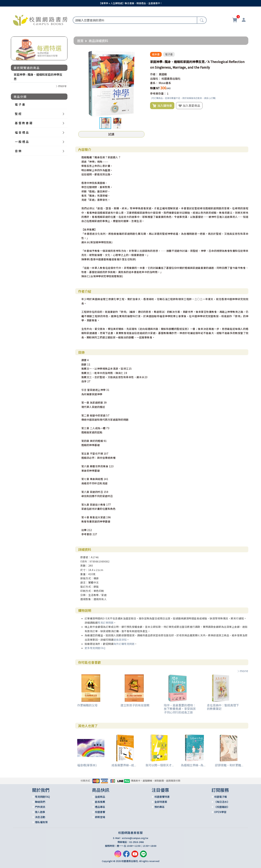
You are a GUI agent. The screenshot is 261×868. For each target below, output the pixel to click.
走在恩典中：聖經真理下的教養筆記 (223, 707)
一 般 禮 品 (22, 142)
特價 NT (155, 88)
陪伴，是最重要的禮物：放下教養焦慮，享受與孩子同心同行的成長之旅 (180, 709)
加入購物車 (162, 106)
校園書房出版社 (171, 79)
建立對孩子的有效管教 (135, 705)
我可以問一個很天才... (160, 765)
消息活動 (40, 817)
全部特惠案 (161, 802)
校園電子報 (221, 797)
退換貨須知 (120, 640)
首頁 (80, 41)
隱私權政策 (41, 822)
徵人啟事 (40, 812)
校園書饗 (100, 812)
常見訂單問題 (106, 623)
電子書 (169, 54)
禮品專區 (100, 807)
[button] (141, 54)
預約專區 (159, 807)
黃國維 (163, 74)
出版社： (156, 79)
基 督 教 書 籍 (24, 123)
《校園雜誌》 (222, 807)
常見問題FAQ (42, 797)
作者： (154, 74)
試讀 (111, 134)
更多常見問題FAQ (95, 648)
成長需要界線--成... (124, 765)
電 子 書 (20, 104)
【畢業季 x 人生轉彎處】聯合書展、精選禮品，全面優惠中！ (131, 3)
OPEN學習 (220, 812)
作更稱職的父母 (87, 705)
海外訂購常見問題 (124, 644)
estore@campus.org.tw (135, 838)
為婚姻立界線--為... (193, 765)
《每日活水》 (222, 802)
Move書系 (165, 83)
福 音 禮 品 (22, 132)
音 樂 (18, 151)
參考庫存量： (158, 93)
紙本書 (156, 54)
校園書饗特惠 (162, 797)
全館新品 (100, 797)
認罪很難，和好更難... (229, 765)
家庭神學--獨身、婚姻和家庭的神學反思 (38, 77)
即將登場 (100, 817)
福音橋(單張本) (87, 765)
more (243, 671)
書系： (154, 83)
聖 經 (18, 114)
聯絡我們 (40, 802)
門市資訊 (40, 807)
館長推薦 (100, 802)
